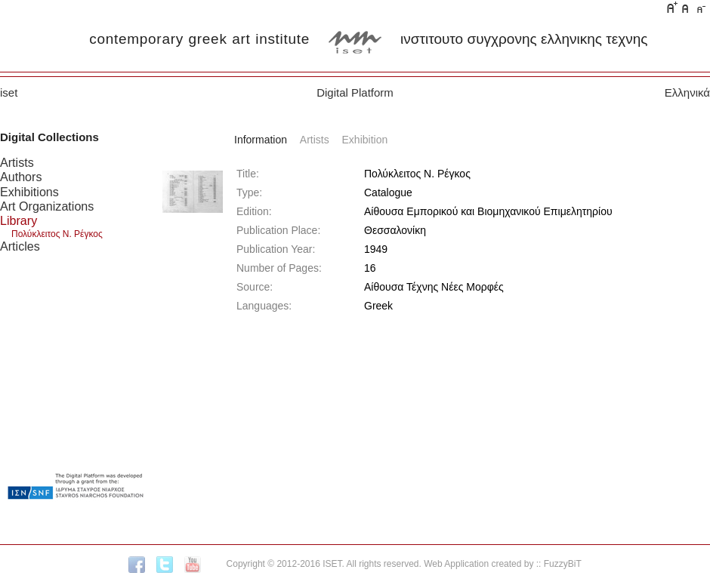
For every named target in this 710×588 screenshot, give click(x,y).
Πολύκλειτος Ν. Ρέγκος (57, 234)
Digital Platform (355, 92)
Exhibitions (29, 192)
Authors (21, 177)
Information (261, 140)
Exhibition (365, 140)
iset (9, 92)
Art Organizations (47, 206)
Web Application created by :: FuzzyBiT (503, 564)
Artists (17, 162)
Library (19, 220)
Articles (20, 246)
